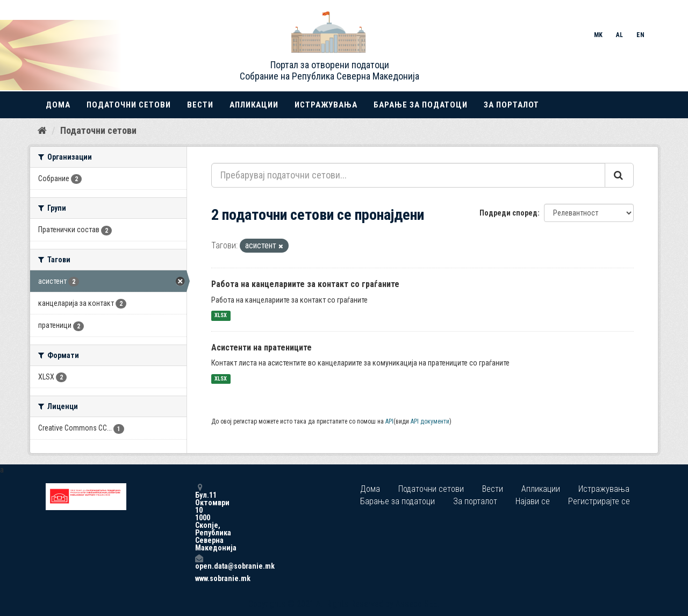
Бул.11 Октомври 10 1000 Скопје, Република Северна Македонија (199, 517)
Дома (58, 105)
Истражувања (326, 105)
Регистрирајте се (599, 501)
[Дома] (42, 131)
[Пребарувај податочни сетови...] (408, 175)
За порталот (511, 105)
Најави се (533, 501)
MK (598, 35)
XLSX (221, 316)
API (389, 421)
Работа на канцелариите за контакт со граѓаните (305, 284)
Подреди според (508, 213)
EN (640, 35)
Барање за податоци (421, 105)
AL (619, 35)
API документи (430, 421)
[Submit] (619, 175)
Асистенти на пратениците (261, 348)
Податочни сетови (129, 105)
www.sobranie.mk (199, 578)
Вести (200, 105)
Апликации (254, 105)
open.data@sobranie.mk (199, 562)
